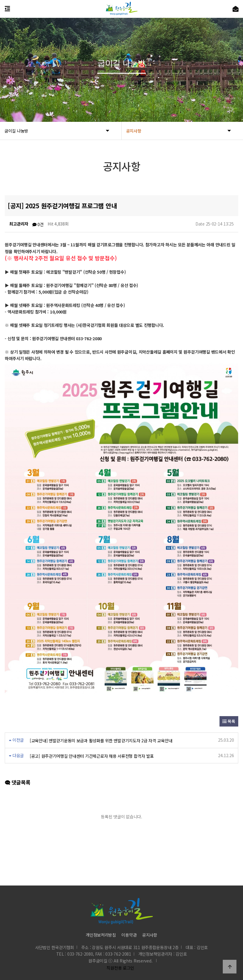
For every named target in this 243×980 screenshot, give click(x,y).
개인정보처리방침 (101, 935)
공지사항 (150, 935)
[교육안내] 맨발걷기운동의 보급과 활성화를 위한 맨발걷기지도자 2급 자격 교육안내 (101, 740)
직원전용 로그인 (119, 968)
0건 (38, 224)
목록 (229, 721)
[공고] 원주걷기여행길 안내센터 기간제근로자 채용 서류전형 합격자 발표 (92, 756)
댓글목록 (17, 782)
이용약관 (129, 935)
